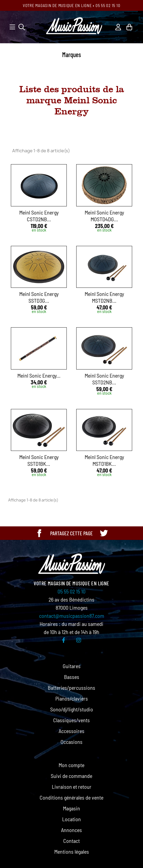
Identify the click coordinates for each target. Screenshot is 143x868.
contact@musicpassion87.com (72, 616)
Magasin (71, 808)
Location (71, 819)
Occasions (71, 742)
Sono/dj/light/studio (72, 709)
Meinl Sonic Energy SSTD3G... (39, 297)
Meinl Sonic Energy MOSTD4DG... (104, 216)
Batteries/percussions (71, 688)
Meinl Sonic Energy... (39, 375)
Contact (71, 841)
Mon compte (71, 765)
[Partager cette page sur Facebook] (39, 533)
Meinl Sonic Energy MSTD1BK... (104, 460)
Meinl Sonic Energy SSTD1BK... (39, 460)
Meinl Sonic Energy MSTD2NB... (104, 297)
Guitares (72, 666)
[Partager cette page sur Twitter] (104, 533)
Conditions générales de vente (71, 797)
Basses (72, 677)
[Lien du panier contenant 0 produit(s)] (129, 26)
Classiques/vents (71, 720)
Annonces (71, 830)
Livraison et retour (72, 787)
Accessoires (71, 731)
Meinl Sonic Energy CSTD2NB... (39, 216)
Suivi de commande (71, 776)
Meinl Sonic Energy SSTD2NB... (104, 379)
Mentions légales (72, 852)
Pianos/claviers (72, 698)
